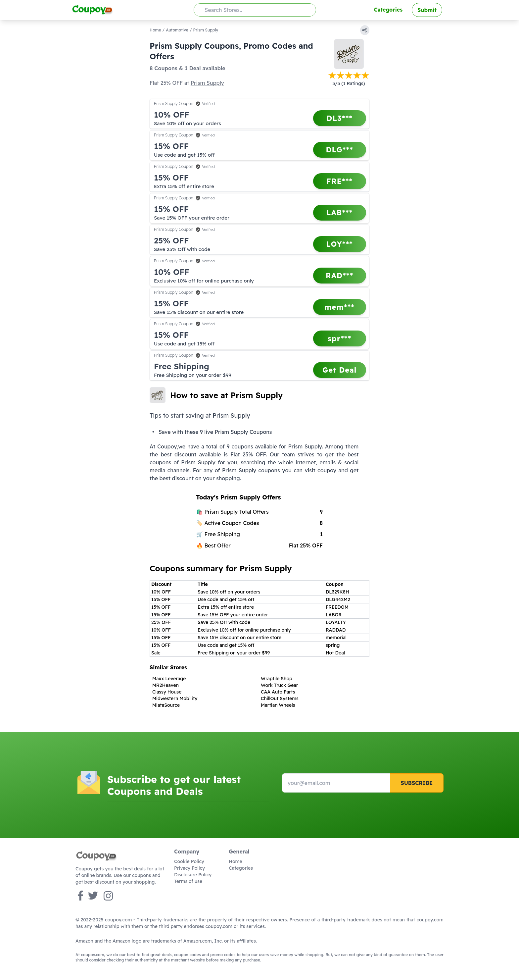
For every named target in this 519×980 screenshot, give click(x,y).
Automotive (177, 30)
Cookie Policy (189, 861)
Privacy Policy (189, 868)
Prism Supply (207, 83)
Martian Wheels (278, 705)
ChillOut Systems (280, 698)
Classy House (167, 692)
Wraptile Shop (277, 679)
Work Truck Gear (279, 685)
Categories (388, 10)
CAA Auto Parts (278, 692)
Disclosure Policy (193, 875)
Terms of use (188, 881)
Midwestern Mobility (175, 698)
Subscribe (417, 783)
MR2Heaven (165, 685)
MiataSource (166, 705)
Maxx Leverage (169, 679)
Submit (427, 10)
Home (155, 30)
